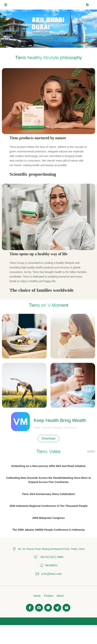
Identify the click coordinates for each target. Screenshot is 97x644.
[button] (45, 46)
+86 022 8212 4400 (51, 557)
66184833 (51, 565)
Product (49, 596)
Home (37, 596)
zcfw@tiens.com (51, 574)
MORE (91, 452)
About (60, 596)
